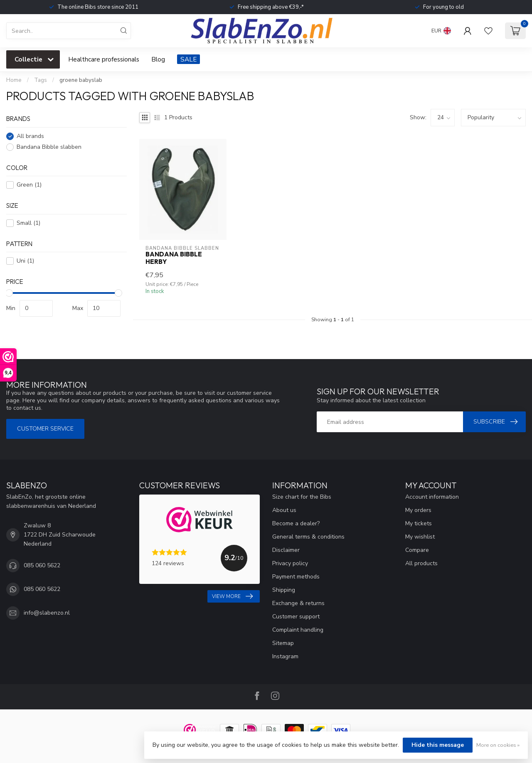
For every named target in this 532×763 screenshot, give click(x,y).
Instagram (285, 656)
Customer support (296, 617)
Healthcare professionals (104, 59)
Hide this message (438, 745)
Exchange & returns (298, 603)
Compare (417, 550)
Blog (158, 59)
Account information (432, 497)
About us (284, 510)
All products (421, 563)
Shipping (284, 590)
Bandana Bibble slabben (49, 147)
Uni (25, 261)
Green (29, 185)
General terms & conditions (308, 537)
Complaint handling (298, 630)
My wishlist (420, 537)
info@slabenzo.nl (47, 613)
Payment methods (296, 577)
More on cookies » (498, 745)
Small (28, 223)
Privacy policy (290, 563)
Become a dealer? (296, 523)
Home (14, 80)
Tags (41, 80)
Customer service (45, 429)
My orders (418, 510)
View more (232, 596)
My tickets (419, 523)
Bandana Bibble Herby (174, 258)
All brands (30, 136)
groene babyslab (81, 80)
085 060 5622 (42, 565)
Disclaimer (286, 550)
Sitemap (283, 643)
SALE (188, 59)
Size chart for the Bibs (302, 497)
